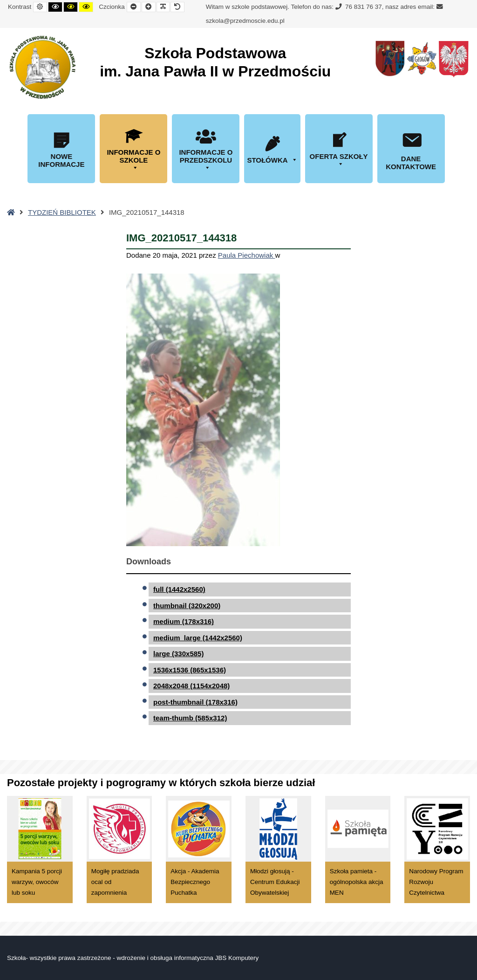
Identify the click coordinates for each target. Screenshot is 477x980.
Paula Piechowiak (247, 255)
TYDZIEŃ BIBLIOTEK (62, 212)
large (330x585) (178, 654)
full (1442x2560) (179, 589)
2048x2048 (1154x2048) (191, 686)
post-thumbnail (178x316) (195, 702)
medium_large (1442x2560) (198, 638)
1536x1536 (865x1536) (190, 670)
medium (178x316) (184, 621)
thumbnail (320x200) (187, 606)
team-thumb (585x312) (190, 718)
